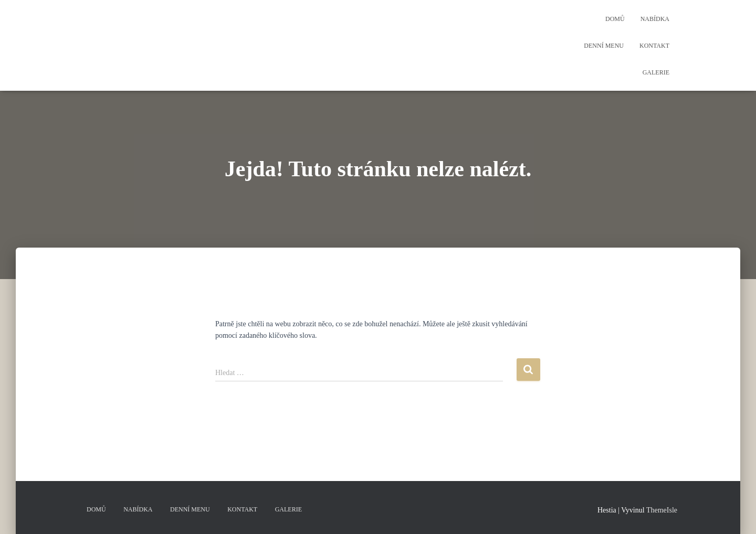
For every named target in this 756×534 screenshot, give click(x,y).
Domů (615, 19)
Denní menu (604, 46)
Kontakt (654, 46)
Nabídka (655, 19)
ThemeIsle (662, 510)
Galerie (656, 72)
